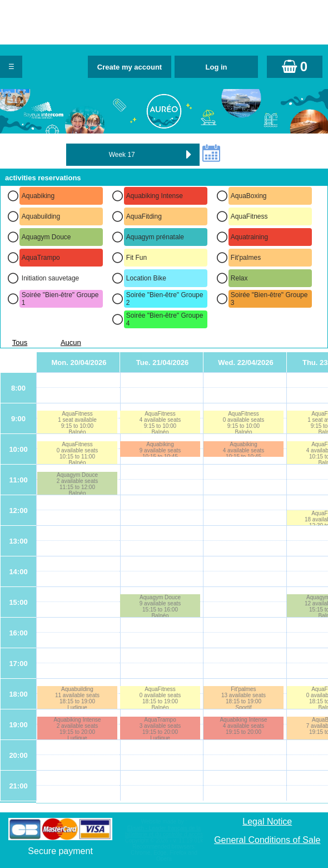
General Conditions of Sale (267, 840)
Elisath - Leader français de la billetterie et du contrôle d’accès (164, 832)
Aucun (71, 342)
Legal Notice (267, 822)
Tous (20, 342)
